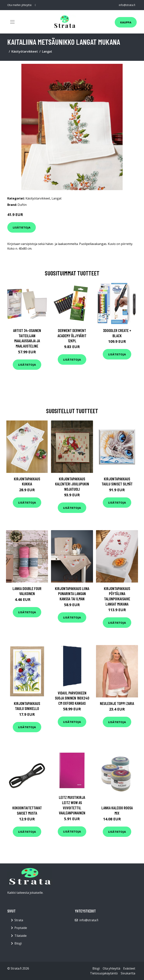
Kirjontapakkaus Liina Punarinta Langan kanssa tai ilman (72, 594)
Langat (47, 51)
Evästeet (129, 968)
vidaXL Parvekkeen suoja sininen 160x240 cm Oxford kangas (72, 698)
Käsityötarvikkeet (25, 51)
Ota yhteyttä (111, 968)
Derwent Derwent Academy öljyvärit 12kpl (72, 336)
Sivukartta (128, 973)
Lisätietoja (22, 227)
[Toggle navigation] (12, 22)
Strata (19, 920)
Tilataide (21, 936)
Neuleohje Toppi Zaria (117, 703)
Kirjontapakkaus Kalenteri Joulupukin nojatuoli (72, 484)
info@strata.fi (127, 5)
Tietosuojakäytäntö (104, 973)
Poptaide (21, 928)
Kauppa (126, 22)
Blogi (18, 943)
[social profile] (35, 5)
